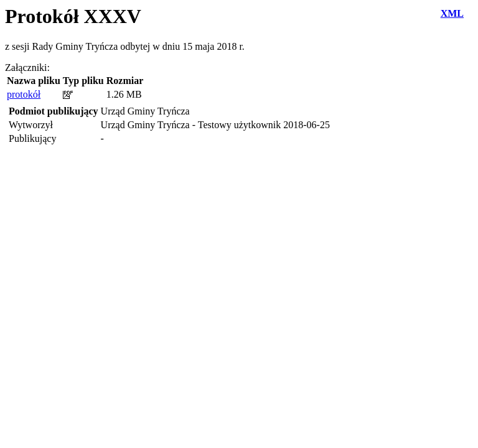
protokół (24, 94)
